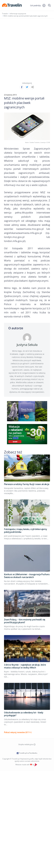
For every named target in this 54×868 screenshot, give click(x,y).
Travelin (5, 14)
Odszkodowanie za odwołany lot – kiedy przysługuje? (24, 714)
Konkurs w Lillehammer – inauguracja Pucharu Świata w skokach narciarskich (27, 576)
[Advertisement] (27, 47)
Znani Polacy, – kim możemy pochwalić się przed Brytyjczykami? (25, 621)
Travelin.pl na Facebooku (27, 753)
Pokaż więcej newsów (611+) (18, 732)
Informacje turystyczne (18, 14)
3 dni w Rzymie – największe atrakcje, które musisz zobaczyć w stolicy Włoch (25, 666)
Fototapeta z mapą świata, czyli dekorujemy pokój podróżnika (25, 531)
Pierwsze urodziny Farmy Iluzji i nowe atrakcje (27, 484)
